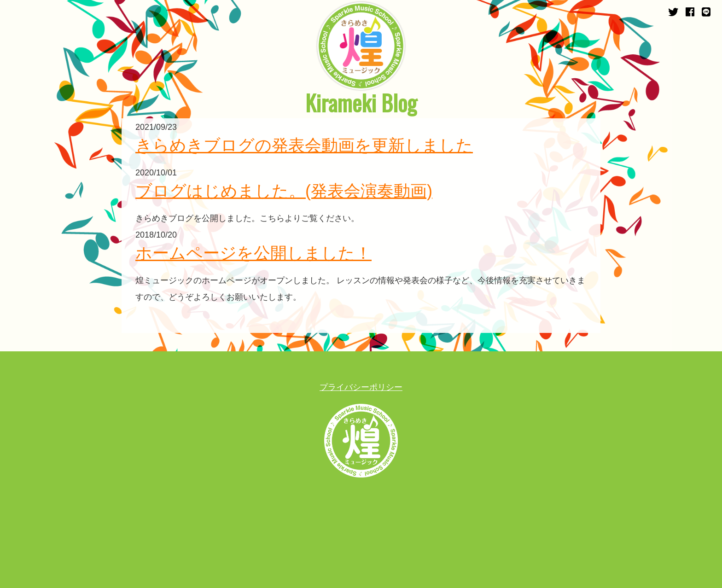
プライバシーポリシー (361, 387)
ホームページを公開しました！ (253, 253)
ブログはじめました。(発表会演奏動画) (284, 191)
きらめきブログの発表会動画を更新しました (304, 145)
